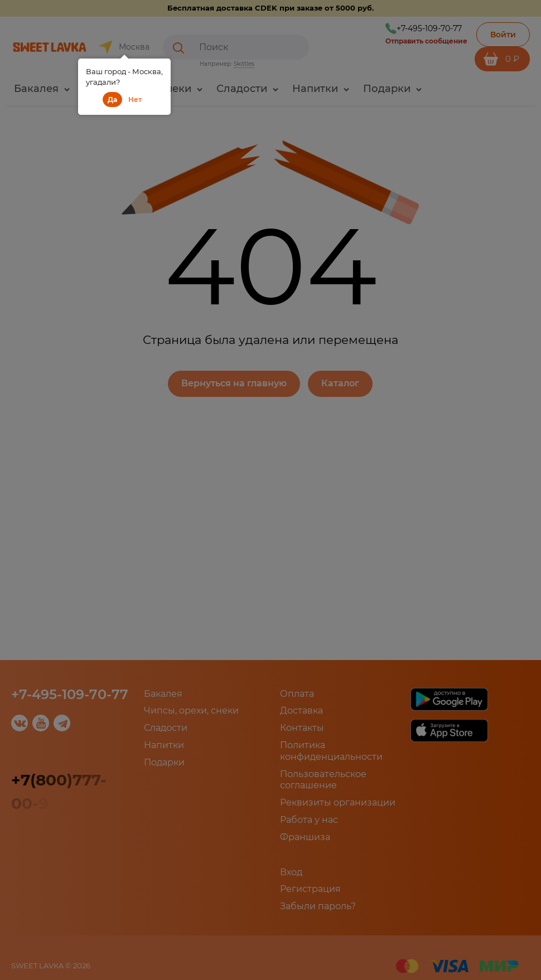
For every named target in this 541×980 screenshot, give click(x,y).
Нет (135, 100)
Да (112, 100)
